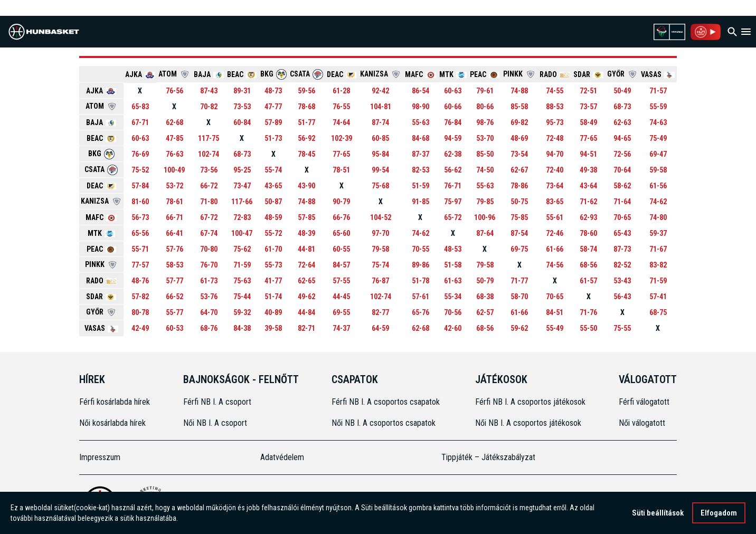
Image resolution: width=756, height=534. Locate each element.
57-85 (306, 217)
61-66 (555, 249)
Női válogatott (642, 423)
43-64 (588, 186)
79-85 (485, 202)
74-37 (341, 328)
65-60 (341, 233)
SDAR (588, 74)
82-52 (622, 265)
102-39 (342, 138)
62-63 (622, 122)
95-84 (380, 154)
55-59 (658, 107)
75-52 (140, 170)
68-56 (588, 265)
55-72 (273, 233)
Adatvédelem (282, 457)
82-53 (420, 170)
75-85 (519, 217)
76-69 (140, 154)
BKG (273, 74)
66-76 (341, 217)
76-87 (380, 281)
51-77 (306, 122)
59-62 (519, 328)
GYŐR (622, 74)
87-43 (209, 91)
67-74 (209, 233)
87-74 (380, 122)
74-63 (658, 122)
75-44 (242, 297)
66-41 (174, 233)
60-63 (453, 91)
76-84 (453, 122)
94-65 (622, 138)
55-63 (420, 122)
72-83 (242, 217)
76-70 (209, 265)
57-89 (273, 122)
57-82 (140, 297)
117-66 (242, 202)
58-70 (519, 297)
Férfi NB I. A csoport (217, 402)
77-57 (140, 265)
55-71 (140, 249)
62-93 (588, 217)
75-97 (453, 202)
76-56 (174, 91)
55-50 (588, 328)
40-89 (273, 312)
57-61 (420, 297)
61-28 (341, 91)
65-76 (420, 312)
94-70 (555, 154)
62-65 (306, 281)
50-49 (622, 91)
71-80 (209, 202)
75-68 (380, 186)
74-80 (658, 217)
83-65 (555, 202)
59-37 (658, 233)
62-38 (453, 154)
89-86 (420, 265)
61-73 (209, 281)
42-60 (453, 328)
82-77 (380, 312)
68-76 (209, 328)
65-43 (622, 233)
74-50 (485, 170)
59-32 (242, 312)
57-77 (174, 281)
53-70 (485, 138)
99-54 (380, 170)
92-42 (380, 91)
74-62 (658, 202)
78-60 (588, 233)
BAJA (209, 74)
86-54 (420, 91)
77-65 (588, 138)
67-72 (209, 217)
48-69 (519, 138)
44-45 (341, 297)
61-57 (588, 281)
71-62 (588, 202)
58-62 (622, 186)
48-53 (453, 249)
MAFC (420, 74)
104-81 (381, 107)
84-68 (420, 138)
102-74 (209, 154)
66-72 (209, 186)
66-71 (174, 217)
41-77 (273, 281)
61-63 (453, 281)
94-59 (453, 138)
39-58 (273, 328)
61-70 (273, 249)
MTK (453, 74)
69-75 (519, 249)
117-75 (209, 138)
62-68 (174, 122)
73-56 (209, 170)
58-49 (588, 122)
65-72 (453, 217)
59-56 (306, 91)
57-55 (341, 281)
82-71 (306, 328)
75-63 (242, 281)
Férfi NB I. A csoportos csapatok (387, 402)
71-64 (622, 202)
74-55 (555, 91)
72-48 (555, 138)
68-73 (622, 107)
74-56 (555, 265)
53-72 (174, 186)
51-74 (273, 297)
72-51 (588, 91)
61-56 (658, 186)
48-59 (273, 217)
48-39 (306, 233)
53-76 (209, 297)
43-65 (273, 186)
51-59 (420, 186)
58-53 (174, 265)
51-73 (273, 138)
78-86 (519, 186)
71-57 (658, 91)
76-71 (453, 186)
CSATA (306, 74)
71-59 (242, 265)
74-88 (519, 91)
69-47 (658, 154)
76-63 (174, 154)
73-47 (242, 186)
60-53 (174, 328)
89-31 (242, 91)
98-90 (420, 107)
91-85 (420, 202)
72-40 (555, 170)
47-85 (174, 138)
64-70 (209, 312)
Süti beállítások (658, 514)
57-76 (174, 249)
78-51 (341, 170)
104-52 (381, 217)
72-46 (555, 233)
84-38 (242, 328)
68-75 (658, 312)
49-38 (588, 170)
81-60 (140, 202)
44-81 (306, 249)
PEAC (485, 74)
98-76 (485, 122)
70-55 (420, 249)
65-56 (140, 233)
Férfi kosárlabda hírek (115, 402)
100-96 (485, 217)
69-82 (519, 122)
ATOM (174, 74)
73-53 (242, 107)
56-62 (453, 170)
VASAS (658, 74)
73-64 (555, 186)
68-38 (485, 297)
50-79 (485, 281)
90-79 (341, 202)
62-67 (519, 170)
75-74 (380, 265)
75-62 (242, 249)
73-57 (588, 107)
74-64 (341, 122)
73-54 (519, 154)
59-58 (658, 170)
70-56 (453, 312)
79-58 (380, 249)
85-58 (519, 107)
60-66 (453, 107)
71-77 (519, 281)
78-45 (306, 154)
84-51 (555, 312)
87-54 (519, 233)
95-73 (555, 122)
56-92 (306, 138)
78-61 (174, 202)
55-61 (555, 217)
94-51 (588, 154)
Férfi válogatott (644, 402)
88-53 (555, 107)
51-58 (453, 265)
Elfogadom (719, 514)
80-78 (140, 312)
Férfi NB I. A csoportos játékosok (530, 402)
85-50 (485, 154)
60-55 (341, 249)
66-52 (174, 297)
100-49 (174, 170)
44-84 (306, 312)
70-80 (209, 249)
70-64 (622, 170)
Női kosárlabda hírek (112, 423)
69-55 (341, 312)
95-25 (242, 170)
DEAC (342, 74)
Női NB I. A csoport (215, 423)
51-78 (420, 281)
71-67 (658, 249)
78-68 (306, 107)
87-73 (622, 249)
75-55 (622, 328)
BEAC (242, 74)
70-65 (622, 217)
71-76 (588, 312)
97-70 (380, 233)
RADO (555, 74)
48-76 (140, 281)
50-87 (273, 202)
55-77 (174, 312)
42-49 (140, 328)
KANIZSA (381, 74)
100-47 (242, 233)
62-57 (485, 312)
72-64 (306, 265)
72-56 (622, 154)
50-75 (519, 202)
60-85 (380, 138)
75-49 (658, 138)
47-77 (273, 107)
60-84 (242, 122)
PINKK (519, 74)
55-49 (555, 328)
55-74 (273, 170)
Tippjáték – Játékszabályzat (488, 457)
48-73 (273, 91)
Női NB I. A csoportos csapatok (385, 423)
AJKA (140, 74)
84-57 (341, 265)
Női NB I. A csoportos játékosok (528, 423)
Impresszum (100, 457)
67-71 (140, 122)
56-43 (622, 297)
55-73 (273, 265)
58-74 (588, 249)
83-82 (658, 265)
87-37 (420, 154)
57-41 (658, 297)
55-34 (453, 297)
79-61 (485, 91)
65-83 (140, 107)
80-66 (485, 107)
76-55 (341, 107)
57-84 (140, 186)
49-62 (306, 297)
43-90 (306, 186)
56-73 (140, 217)
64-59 (380, 328)
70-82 (209, 107)
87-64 (485, 233)
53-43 (622, 281)
